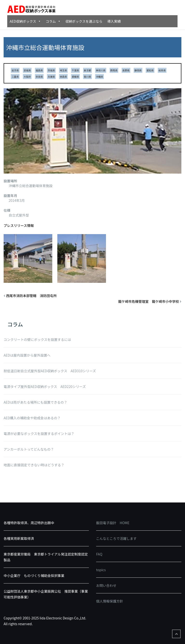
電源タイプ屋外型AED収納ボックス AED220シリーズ (45, 386)
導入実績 (114, 21)
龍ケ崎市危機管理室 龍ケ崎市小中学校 (149, 301)
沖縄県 (99, 77)
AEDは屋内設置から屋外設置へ (27, 355)
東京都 (87, 70)
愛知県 (150, 70)
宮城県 (27, 70)
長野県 (126, 70)
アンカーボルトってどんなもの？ (29, 449)
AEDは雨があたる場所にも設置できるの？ (35, 402)
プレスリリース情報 (19, 225)
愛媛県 (75, 77)
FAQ (99, 554)
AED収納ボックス (25, 21)
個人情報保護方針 (110, 601)
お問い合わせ (106, 585)
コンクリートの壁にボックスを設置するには (37, 339)
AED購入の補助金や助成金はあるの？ (32, 418)
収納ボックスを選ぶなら (84, 21)
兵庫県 (51, 77)
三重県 (15, 77)
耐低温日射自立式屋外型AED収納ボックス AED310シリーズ (50, 371)
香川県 (87, 77)
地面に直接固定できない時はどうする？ (34, 465)
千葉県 (75, 70)
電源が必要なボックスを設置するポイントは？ (39, 434)
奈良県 (39, 77)
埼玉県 (63, 70)
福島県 (39, 70)
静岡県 (138, 70)
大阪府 (27, 77)
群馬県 (114, 70)
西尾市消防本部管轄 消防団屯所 (31, 296)
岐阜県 (162, 70)
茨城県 (51, 70)
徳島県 (63, 77)
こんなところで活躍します (116, 538)
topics (101, 570)
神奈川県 (101, 70)
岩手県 (15, 70)
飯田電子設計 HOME (113, 523)
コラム (53, 21)
